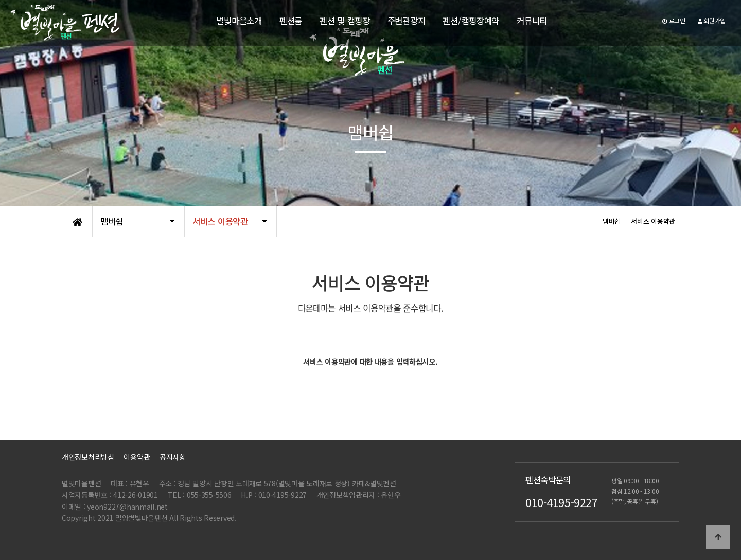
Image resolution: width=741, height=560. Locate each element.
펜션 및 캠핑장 (345, 21)
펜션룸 (291, 21)
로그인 (674, 20)
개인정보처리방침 (88, 457)
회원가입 (712, 20)
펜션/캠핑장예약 (471, 21)
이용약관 (137, 457)
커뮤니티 (532, 21)
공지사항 (173, 457)
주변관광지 (407, 21)
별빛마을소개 (239, 21)
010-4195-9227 (562, 502)
